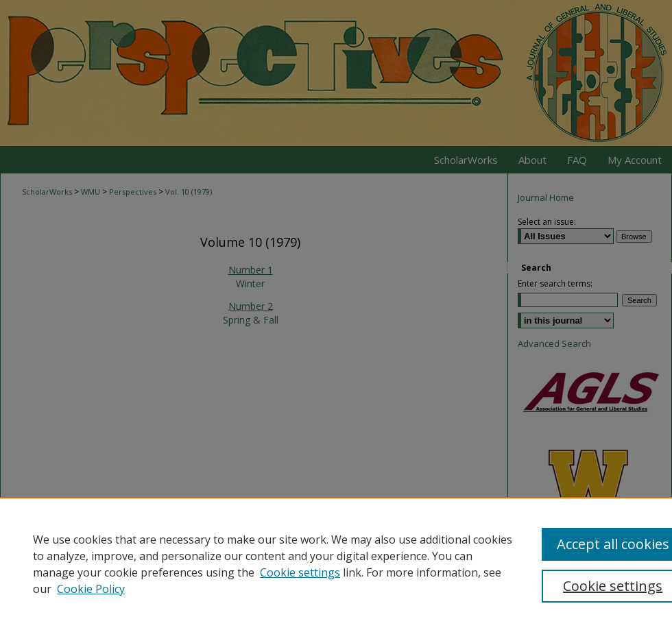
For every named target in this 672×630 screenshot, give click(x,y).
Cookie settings (300, 572)
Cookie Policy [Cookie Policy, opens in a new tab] (91, 589)
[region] (336, 564)
